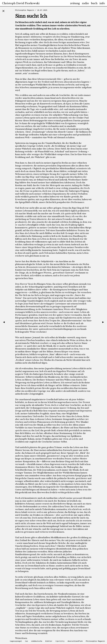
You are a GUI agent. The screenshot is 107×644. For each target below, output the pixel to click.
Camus (70, 132)
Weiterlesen (21, 638)
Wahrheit (26, 149)
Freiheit (46, 82)
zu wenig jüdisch (76, 577)
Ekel (17, 45)
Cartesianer (61, 304)
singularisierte (39, 400)
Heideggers (38, 273)
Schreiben (45, 467)
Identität (19, 216)
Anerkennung (45, 526)
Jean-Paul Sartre (52, 57)
